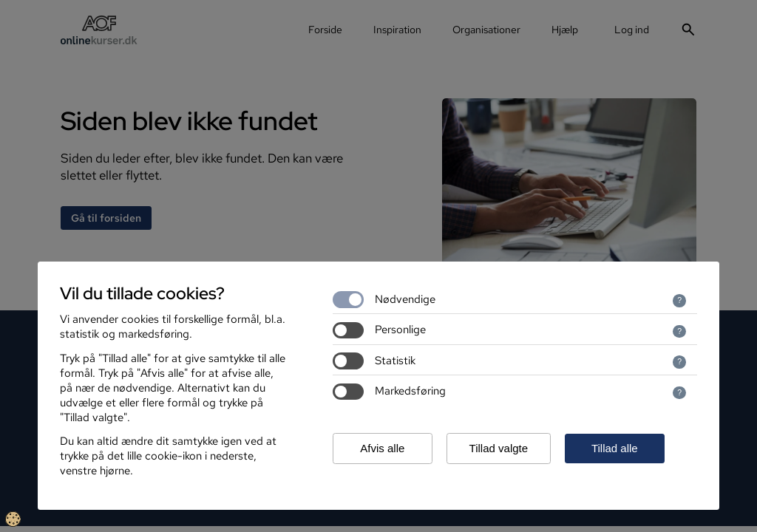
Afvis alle (382, 448)
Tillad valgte (499, 448)
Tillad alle (615, 448)
